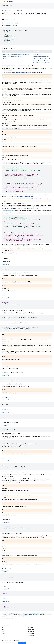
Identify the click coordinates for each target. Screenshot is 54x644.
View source (4, 265)
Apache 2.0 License (14, 614)
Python (21, 10)
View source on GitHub (8, 19)
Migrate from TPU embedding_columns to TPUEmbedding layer (16, 55)
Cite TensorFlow (31, 636)
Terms (3, 640)
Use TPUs (5, 59)
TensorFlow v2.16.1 (7, 6)
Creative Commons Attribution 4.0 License (37, 613)
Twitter (3, 631)
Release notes (31, 629)
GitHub (3, 629)
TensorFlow (4, 10)
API (8, 10)
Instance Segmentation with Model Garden (42, 59)
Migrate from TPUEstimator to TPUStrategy (12, 57)
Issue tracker (30, 627)
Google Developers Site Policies (31, 614)
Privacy (7, 640)
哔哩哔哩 (3, 633)
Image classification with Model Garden (41, 57)
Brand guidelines (31, 633)
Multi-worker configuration (9, 211)
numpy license (25, 616)
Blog (2, 627)
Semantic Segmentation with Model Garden (42, 63)
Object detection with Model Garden (40, 61)
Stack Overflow (31, 631)
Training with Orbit (37, 55)
